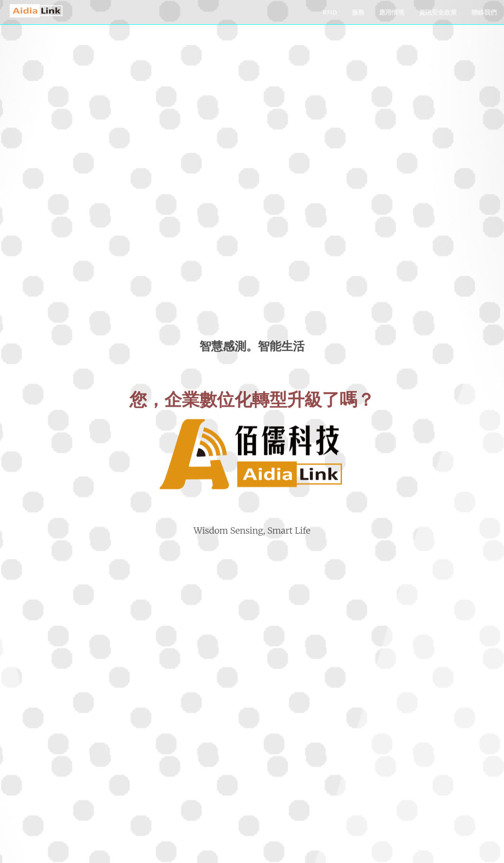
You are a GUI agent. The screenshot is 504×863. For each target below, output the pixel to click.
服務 (358, 12)
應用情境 (392, 12)
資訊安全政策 (438, 12)
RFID (330, 12)
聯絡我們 (484, 12)
